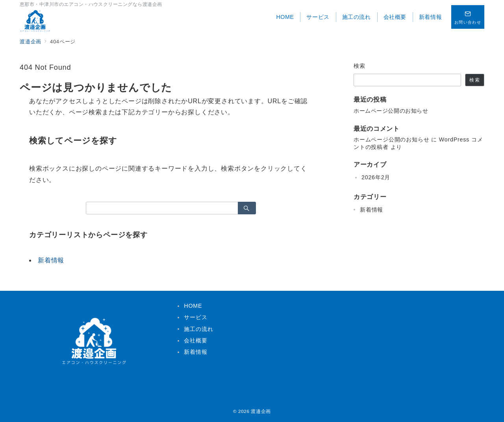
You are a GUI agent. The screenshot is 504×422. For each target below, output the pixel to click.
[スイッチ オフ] (468, 17)
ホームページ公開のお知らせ (391, 111)
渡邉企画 (261, 411)
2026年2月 (376, 177)
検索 (360, 66)
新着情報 (51, 260)
